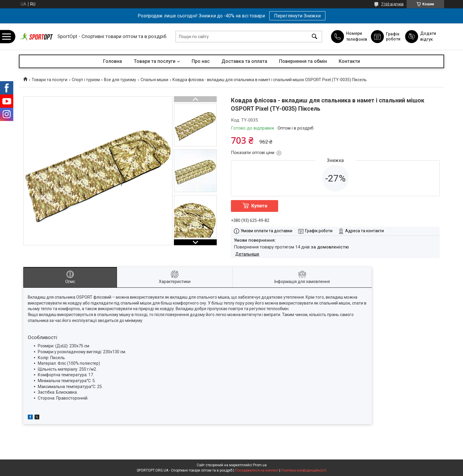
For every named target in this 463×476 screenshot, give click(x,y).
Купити (259, 206)
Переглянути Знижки (297, 16)
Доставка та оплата (244, 61)
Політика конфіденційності (304, 470)
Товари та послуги (155, 61)
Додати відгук (428, 36)
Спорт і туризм (86, 80)
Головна (113, 61)
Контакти (349, 61)
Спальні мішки (154, 80)
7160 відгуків (392, 4)
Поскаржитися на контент (257, 470)
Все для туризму (120, 80)
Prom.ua (260, 465)
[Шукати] (314, 37)
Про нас (201, 61)
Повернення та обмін (303, 61)
